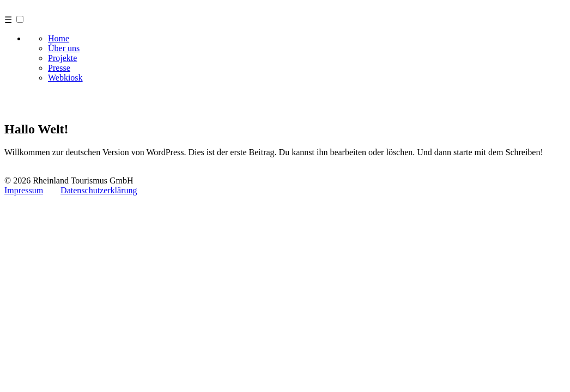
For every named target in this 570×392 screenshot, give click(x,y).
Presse (59, 68)
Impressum (24, 190)
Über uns (64, 48)
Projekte (62, 58)
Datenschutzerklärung (99, 190)
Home (59, 38)
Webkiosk (65, 78)
